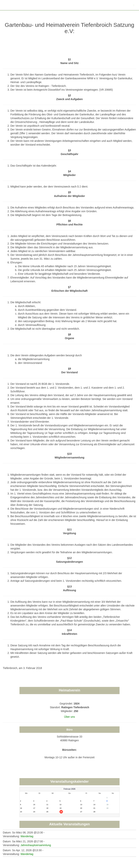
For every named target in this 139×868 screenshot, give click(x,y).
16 (21, 808)
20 (81, 808)
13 (81, 805)
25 (47, 812)
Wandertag (27, 836)
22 (107, 808)
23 (21, 812)
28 (94, 812)
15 (107, 805)
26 (61, 812)
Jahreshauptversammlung (36, 845)
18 (47, 808)
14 (94, 805)
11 (47, 805)
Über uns (70, 717)
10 (34, 805)
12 (60, 805)
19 (60, 808)
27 (81, 812)
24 (34, 812)
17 (34, 808)
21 (94, 808)
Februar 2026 (69, 789)
